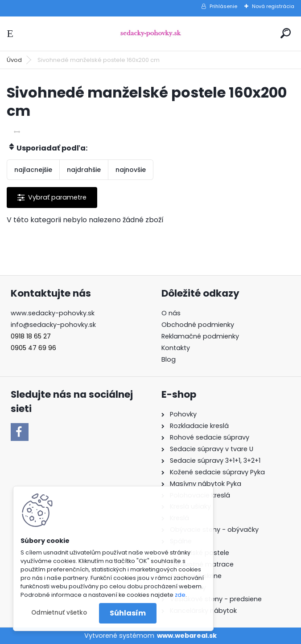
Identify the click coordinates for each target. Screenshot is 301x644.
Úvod (14, 60)
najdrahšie (84, 170)
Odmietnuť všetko (59, 613)
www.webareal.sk (187, 636)
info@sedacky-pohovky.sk (53, 325)
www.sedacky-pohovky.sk (53, 313)
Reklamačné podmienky (200, 336)
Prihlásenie (223, 6)
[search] (286, 33)
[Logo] (151, 34)
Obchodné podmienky (198, 325)
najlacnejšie (33, 170)
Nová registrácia (273, 6)
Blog (169, 359)
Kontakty (176, 348)
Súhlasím (128, 613)
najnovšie (131, 170)
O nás (171, 313)
